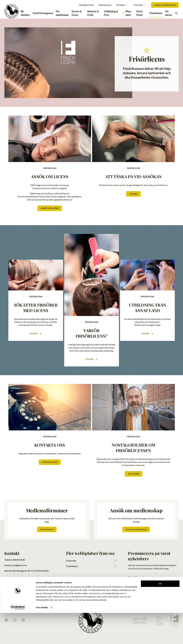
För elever (169, 13)
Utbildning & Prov (111, 13)
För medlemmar (62, 13)
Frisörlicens (156, 13)
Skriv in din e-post (136, 571)
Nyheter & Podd (93, 13)
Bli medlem (25, 13)
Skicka (172, 575)
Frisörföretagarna (43, 13)
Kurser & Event (77, 13)
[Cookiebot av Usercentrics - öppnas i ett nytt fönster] (18, 639)
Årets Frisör (140, 13)
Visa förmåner (47, 523)
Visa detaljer (42, 639)
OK (160, 615)
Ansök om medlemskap (165, 5)
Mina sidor (126, 13)
